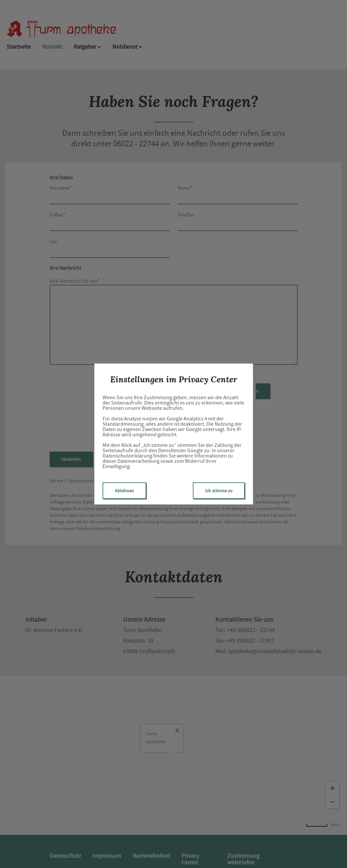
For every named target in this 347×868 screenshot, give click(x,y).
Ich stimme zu (219, 491)
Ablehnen (124, 491)
